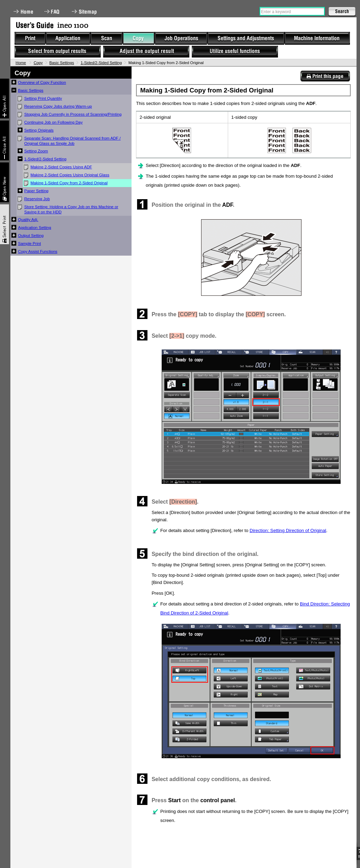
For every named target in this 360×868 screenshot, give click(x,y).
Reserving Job (37, 199)
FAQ (53, 12)
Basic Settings (62, 63)
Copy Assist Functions (38, 251)
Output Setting (31, 236)
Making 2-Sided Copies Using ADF (61, 167)
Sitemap (85, 12)
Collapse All (4, 140)
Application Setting (35, 228)
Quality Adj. (28, 220)
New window (4, 182)
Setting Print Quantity (43, 98)
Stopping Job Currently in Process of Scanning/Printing (73, 114)
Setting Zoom (36, 151)
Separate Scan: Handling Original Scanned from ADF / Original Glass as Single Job (73, 141)
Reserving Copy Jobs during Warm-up (58, 106)
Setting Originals (39, 130)
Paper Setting (36, 191)
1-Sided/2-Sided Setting (101, 63)
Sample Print (29, 243)
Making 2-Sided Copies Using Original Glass (70, 175)
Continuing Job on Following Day (53, 122)
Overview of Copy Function (42, 82)
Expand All (4, 99)
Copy (38, 63)
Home (24, 12)
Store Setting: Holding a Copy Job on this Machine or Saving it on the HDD (71, 209)
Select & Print (4, 224)
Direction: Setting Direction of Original (288, 530)
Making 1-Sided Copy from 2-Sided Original (69, 183)
